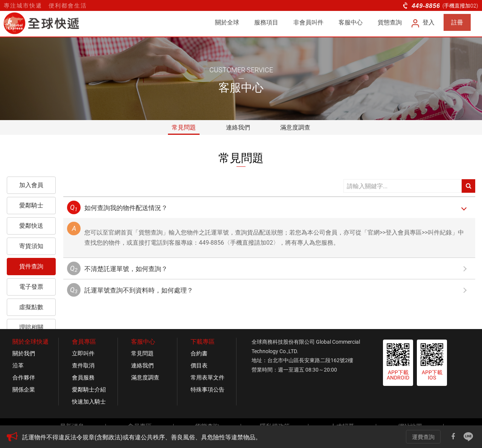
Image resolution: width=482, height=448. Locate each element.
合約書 (199, 354)
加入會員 (31, 185)
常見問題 (184, 127)
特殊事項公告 (207, 390)
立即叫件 (83, 354)
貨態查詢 (390, 22)
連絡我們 (238, 127)
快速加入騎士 (89, 402)
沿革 (18, 366)
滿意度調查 (295, 127)
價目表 (199, 366)
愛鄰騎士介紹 (89, 390)
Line (468, 437)
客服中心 (351, 22)
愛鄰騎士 (31, 205)
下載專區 (203, 342)
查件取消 (83, 366)
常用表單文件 (207, 378)
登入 (423, 22)
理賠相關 (31, 327)
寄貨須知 (31, 246)
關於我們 (24, 354)
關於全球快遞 (31, 342)
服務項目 (266, 22)
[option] (201, 437)
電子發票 (31, 287)
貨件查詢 (31, 266)
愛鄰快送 (31, 226)
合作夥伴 (24, 378)
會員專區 (84, 342)
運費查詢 (423, 437)
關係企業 (24, 390)
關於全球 (227, 22)
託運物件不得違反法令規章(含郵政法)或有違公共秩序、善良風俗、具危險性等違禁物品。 (142, 437)
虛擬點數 (31, 307)
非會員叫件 (308, 22)
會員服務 (83, 378)
